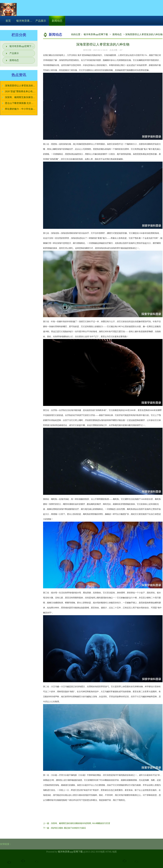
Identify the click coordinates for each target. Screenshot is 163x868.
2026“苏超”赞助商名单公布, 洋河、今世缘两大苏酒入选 (33, 91)
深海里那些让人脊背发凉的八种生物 (24, 86)
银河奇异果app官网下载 (96, 34)
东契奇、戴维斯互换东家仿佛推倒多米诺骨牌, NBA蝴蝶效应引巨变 (81, 823)
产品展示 (41, 21)
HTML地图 (111, 852)
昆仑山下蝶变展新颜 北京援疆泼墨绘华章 (26, 103)
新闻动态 (57, 21)
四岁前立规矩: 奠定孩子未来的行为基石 (69, 828)
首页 (8, 21)
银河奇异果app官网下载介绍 (24, 21)
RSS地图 (101, 852)
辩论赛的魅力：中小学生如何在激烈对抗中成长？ (31, 109)
